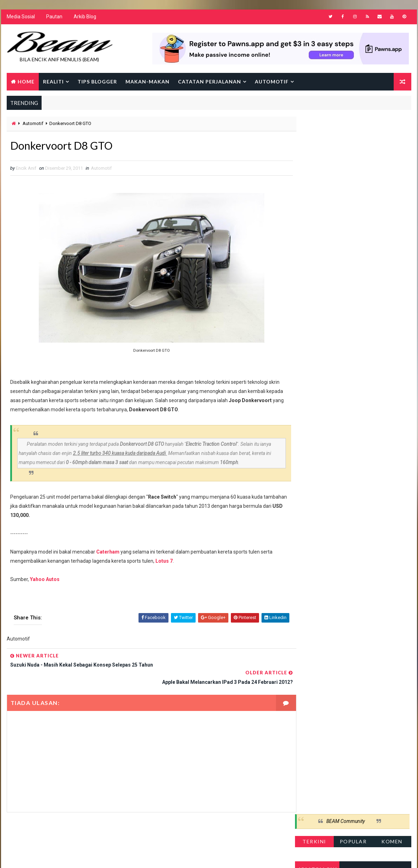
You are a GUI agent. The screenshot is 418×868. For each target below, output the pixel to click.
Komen (392, 146)
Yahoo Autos (44, 581)
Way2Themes (67, 855)
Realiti (53, 82)
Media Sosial (20, 18)
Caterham (107, 553)
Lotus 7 (164, 562)
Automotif (271, 82)
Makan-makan (147, 82)
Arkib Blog (85, 18)
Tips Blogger (97, 82)
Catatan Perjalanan (209, 82)
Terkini (315, 146)
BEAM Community (346, 126)
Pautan (54, 18)
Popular (354, 146)
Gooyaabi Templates (142, 855)
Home (26, 82)
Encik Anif (211, 855)
